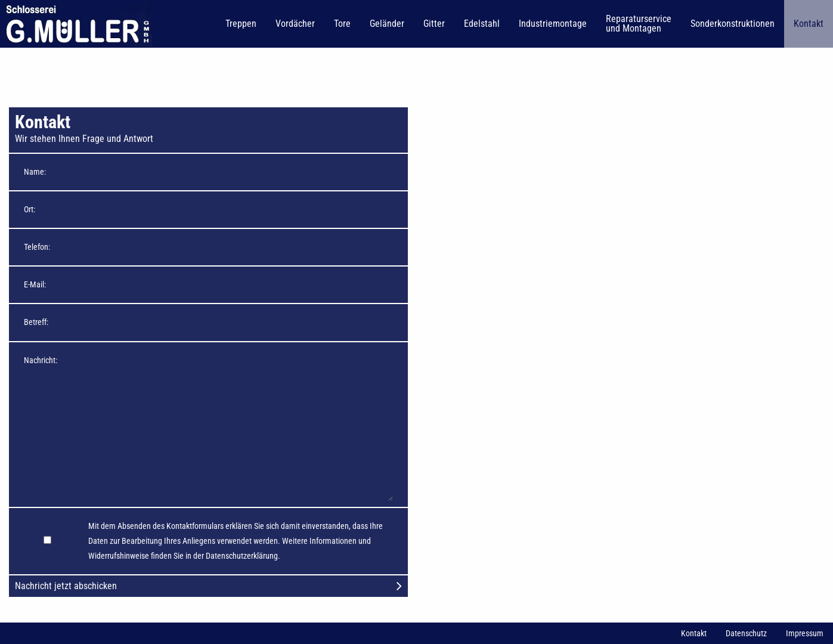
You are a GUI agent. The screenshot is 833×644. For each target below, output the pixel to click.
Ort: (30, 209)
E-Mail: (35, 284)
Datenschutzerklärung (242, 556)
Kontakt (809, 24)
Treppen (241, 24)
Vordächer (295, 24)
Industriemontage (553, 24)
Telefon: (37, 247)
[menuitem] (77, 24)
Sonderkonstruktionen (733, 24)
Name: (35, 172)
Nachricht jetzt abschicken (208, 586)
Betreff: (36, 322)
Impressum (805, 633)
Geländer (387, 24)
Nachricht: (41, 360)
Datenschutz (746, 633)
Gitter (434, 24)
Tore (342, 24)
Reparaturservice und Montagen (639, 24)
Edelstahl (482, 24)
